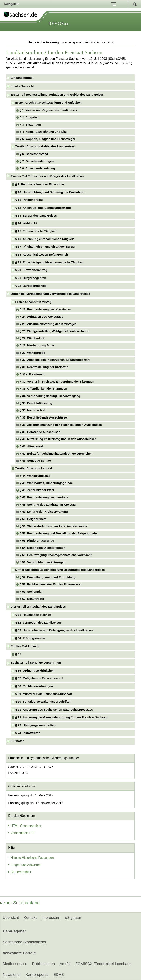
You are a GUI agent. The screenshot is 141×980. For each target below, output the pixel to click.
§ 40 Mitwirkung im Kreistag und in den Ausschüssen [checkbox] (58, 439)
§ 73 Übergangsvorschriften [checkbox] (35, 725)
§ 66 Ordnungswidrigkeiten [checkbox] (35, 671)
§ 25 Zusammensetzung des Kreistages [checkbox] (48, 324)
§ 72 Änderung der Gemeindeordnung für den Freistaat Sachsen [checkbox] (61, 717)
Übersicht (11, 918)
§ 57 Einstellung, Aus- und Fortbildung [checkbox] (48, 577)
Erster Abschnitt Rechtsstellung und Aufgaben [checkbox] (48, 103)
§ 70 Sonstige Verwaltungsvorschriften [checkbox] (43, 702)
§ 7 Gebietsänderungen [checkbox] (37, 161)
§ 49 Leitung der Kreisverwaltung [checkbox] (44, 512)
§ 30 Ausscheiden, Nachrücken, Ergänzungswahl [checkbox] (55, 360)
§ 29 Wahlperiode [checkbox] (32, 353)
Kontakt (30, 918)
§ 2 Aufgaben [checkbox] (30, 117)
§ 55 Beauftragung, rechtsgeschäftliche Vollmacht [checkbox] (56, 555)
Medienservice (15, 964)
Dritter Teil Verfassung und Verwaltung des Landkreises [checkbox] (50, 294)
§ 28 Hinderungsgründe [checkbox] (37, 345)
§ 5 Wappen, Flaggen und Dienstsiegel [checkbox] (48, 139)
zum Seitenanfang (20, 903)
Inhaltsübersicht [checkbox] (22, 86)
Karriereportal (37, 974)
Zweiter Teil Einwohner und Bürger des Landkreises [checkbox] (48, 176)
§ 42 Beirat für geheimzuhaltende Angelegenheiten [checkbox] (56, 454)
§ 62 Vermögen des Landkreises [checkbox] (38, 623)
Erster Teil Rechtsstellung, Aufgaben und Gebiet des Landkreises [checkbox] (57, 95)
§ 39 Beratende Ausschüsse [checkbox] (40, 432)
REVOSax (58, 23)
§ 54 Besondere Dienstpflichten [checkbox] (43, 548)
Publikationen (43, 964)
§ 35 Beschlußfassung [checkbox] (36, 403)
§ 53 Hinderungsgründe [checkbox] (37, 541)
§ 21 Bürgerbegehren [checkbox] (31, 278)
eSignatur (73, 918)
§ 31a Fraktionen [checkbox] (32, 374)
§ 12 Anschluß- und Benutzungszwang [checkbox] (43, 208)
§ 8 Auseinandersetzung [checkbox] (37, 168)
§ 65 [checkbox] (18, 654)
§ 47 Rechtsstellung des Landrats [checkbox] (44, 497)
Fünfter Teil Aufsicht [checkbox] (25, 646)
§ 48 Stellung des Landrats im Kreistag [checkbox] (48, 505)
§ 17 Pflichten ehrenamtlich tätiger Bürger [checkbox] (45, 247)
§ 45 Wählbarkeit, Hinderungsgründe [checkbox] (46, 483)
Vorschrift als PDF (21, 833)
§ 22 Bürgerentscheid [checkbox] (31, 286)
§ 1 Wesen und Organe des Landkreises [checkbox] (49, 110)
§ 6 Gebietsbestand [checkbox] (34, 154)
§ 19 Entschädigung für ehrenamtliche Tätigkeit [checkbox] (49, 262)
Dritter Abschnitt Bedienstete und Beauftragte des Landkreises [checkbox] (60, 570)
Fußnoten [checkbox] (18, 741)
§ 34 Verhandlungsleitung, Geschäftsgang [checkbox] (50, 396)
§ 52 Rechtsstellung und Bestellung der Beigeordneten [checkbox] (59, 533)
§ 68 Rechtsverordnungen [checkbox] (34, 686)
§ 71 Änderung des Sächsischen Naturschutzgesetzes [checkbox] (54, 710)
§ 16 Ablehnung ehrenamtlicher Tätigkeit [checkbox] (44, 239)
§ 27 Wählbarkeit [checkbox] (32, 338)
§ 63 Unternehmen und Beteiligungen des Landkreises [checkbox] (54, 630)
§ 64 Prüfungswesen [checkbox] (30, 638)
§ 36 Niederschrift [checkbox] (33, 410)
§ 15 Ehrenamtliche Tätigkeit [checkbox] (36, 231)
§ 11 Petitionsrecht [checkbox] (29, 200)
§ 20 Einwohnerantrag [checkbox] (31, 270)
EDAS (59, 974)
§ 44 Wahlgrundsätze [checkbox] (35, 476)
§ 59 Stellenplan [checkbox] (32, 592)
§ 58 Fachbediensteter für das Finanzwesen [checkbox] (51, 584)
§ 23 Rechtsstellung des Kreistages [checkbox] (45, 309)
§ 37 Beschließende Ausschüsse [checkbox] (43, 417)
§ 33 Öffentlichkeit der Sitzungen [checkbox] (43, 389)
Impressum (51, 918)
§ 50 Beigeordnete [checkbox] (33, 519)
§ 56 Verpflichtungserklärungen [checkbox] (43, 562)
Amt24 (65, 964)
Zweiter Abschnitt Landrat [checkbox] (34, 468)
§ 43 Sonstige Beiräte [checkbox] (35, 461)
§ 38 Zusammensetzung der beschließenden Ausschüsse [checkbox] (61, 425)
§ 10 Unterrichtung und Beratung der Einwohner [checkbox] (50, 192)
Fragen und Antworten (24, 865)
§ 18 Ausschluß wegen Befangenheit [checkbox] (41, 255)
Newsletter (12, 974)
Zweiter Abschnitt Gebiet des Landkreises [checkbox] (45, 146)
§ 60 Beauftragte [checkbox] (32, 599)
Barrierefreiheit (19, 872)
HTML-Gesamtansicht (24, 826)
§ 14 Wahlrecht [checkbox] (26, 223)
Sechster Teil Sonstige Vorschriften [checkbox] (36, 663)
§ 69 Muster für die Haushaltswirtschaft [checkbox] (43, 694)
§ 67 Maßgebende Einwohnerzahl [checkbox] (39, 678)
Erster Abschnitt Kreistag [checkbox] (33, 302)
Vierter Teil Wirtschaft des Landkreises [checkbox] (38, 607)
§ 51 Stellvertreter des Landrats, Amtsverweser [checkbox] (54, 526)
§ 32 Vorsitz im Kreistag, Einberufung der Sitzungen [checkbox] (57, 382)
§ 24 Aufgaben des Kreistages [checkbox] (41, 317)
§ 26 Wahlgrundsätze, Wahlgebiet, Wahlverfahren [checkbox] (55, 331)
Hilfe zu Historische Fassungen (31, 858)
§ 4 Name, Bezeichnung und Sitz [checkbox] (43, 132)
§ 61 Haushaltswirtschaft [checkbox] (33, 615)
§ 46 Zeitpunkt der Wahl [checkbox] (37, 490)
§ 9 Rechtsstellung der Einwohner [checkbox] (40, 184)
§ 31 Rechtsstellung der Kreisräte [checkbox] (44, 367)
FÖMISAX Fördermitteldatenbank (103, 964)
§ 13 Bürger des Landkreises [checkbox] (36, 216)
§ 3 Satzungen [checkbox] (30, 125)
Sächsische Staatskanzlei (24, 942)
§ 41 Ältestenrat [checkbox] (31, 446)
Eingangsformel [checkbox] (22, 78)
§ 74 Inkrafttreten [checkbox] (28, 733)
